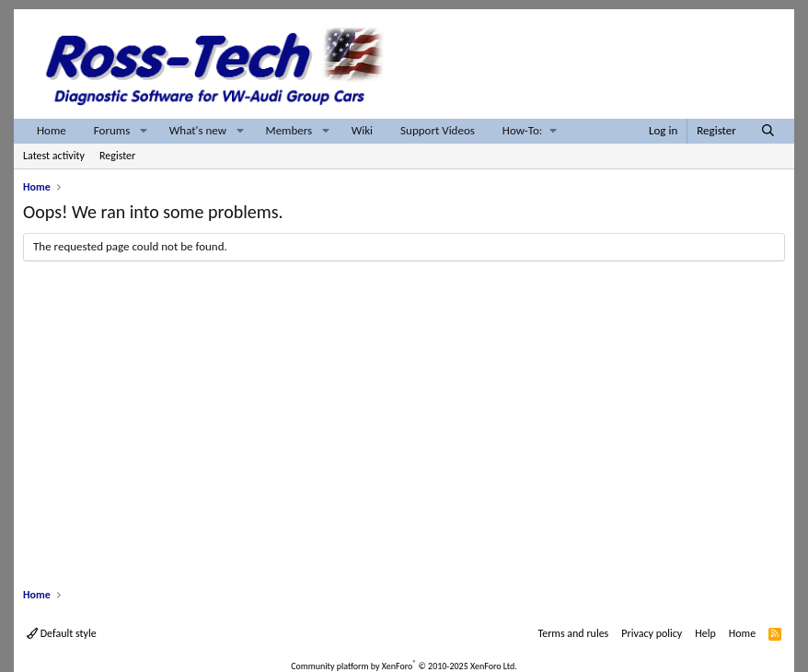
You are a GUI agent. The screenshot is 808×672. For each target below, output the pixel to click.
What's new (198, 130)
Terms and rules (573, 633)
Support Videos (438, 130)
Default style (62, 633)
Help (705, 633)
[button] (144, 131)
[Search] (768, 131)
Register (117, 156)
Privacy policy (652, 633)
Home (52, 130)
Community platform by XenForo (404, 666)
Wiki (362, 130)
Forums (112, 130)
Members (289, 130)
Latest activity (54, 156)
